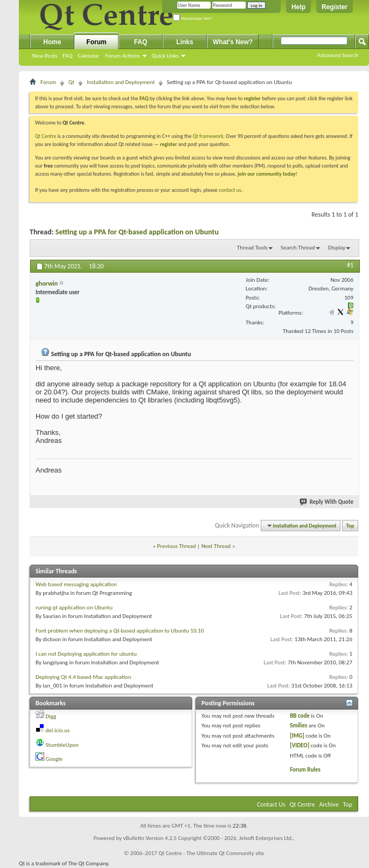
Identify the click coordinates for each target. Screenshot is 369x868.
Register (335, 7)
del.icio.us (58, 730)
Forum (96, 42)
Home (52, 42)
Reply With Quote (327, 502)
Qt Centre (46, 136)
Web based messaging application (76, 584)
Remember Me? (193, 19)
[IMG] (297, 736)
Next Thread (216, 546)
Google (54, 759)
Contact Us (271, 804)
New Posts (45, 56)
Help (298, 7)
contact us (230, 190)
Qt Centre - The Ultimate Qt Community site (211, 853)
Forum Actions (123, 56)
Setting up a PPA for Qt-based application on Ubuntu (137, 232)
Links (184, 42)
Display (337, 248)
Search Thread (298, 248)
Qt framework (208, 136)
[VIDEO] (300, 745)
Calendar (88, 56)
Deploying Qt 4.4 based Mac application (83, 677)
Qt (71, 82)
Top (350, 526)
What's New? (233, 42)
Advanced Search (338, 55)
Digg (51, 716)
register (168, 144)
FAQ (67, 56)
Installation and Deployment (121, 82)
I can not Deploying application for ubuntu (86, 654)
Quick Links (165, 56)
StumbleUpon (62, 745)
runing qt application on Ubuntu (74, 607)
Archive (329, 804)
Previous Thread (177, 546)
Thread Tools (252, 248)
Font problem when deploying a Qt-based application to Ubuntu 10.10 (120, 631)
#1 (350, 265)
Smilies (298, 725)
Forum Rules (305, 770)
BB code (300, 716)
